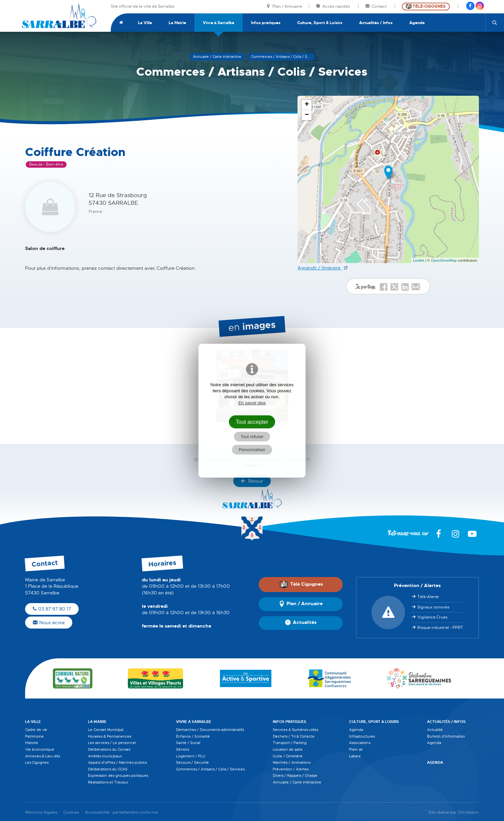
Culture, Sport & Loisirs (320, 23)
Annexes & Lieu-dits (43, 756)
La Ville (145, 23)
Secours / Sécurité (192, 762)
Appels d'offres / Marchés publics (117, 762)
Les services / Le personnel (112, 743)
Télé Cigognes (301, 584)
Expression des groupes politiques (118, 775)
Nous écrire (49, 623)
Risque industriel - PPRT (440, 628)
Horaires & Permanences (110, 736)
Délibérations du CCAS (108, 769)
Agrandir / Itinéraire (320, 268)
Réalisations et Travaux (108, 782)
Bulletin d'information (446, 736)
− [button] (307, 115)
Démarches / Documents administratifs (210, 730)
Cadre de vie (36, 730)
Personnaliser (252, 450)
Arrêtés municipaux (105, 756)
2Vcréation (468, 812)
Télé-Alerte (428, 597)
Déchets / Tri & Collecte (294, 736)
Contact (376, 7)
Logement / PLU (191, 756)
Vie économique (40, 749)
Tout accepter (252, 422)
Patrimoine (34, 736)
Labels (355, 756)
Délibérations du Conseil (109, 749)
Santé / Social (188, 743)
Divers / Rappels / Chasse (295, 775)
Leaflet (418, 260)
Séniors (183, 749)
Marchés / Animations (292, 762)
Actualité (435, 730)
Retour (252, 481)
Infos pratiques (266, 23)
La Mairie (177, 23)
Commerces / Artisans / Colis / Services (210, 769)
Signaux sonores (433, 607)
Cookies (71, 812)
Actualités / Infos (376, 23)
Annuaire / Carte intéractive (297, 782)
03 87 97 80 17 (52, 609)
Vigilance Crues (432, 617)
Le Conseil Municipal (106, 730)
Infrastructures (362, 736)
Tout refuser (252, 437)
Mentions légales (41, 812)
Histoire (32, 743)
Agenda (417, 23)
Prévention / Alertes (291, 769)
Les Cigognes (37, 762)
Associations (360, 743)
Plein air (356, 749)
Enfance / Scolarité (193, 736)
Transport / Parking (290, 743)
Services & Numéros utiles (296, 730)
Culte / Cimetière (288, 756)
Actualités (301, 623)
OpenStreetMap (444, 260)
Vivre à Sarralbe (219, 23)
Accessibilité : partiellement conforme (121, 812)
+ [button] (307, 105)
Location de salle (288, 749)
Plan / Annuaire (284, 7)
